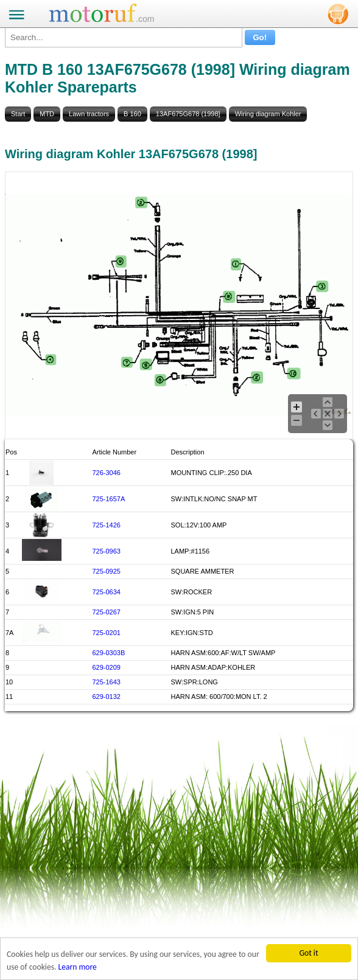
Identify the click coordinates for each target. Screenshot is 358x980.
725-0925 (106, 571)
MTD (47, 114)
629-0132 (106, 697)
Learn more (78, 970)
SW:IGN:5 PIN (193, 612)
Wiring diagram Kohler (268, 114)
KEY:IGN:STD (192, 633)
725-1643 (106, 682)
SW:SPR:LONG (195, 682)
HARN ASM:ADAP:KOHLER (213, 667)
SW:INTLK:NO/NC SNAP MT (214, 499)
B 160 (132, 114)
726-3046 (106, 473)
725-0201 (106, 633)
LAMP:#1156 (191, 551)
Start (18, 114)
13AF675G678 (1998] (188, 114)
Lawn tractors (89, 114)
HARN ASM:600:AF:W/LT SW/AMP (223, 653)
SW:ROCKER (192, 592)
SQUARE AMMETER (203, 571)
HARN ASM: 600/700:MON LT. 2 (219, 697)
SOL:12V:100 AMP (199, 525)
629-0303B (108, 653)
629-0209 (106, 667)
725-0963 (106, 551)
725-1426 (106, 525)
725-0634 (106, 592)
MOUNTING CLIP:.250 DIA (212, 473)
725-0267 (106, 612)
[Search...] (124, 37)
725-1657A (108, 499)
